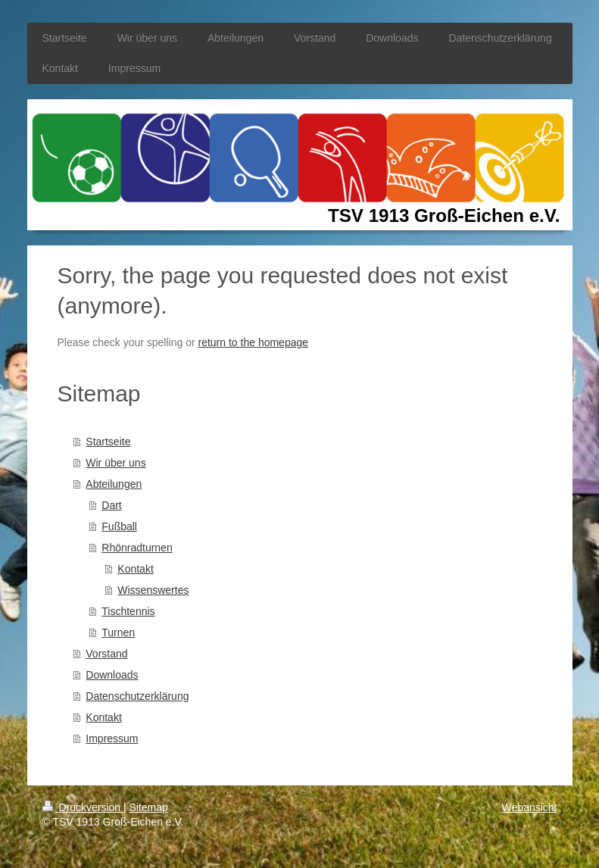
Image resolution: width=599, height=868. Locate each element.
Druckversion (83, 807)
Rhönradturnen (137, 548)
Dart (111, 505)
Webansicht (530, 807)
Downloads (112, 675)
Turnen (118, 632)
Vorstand (106, 654)
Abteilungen (114, 484)
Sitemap (149, 807)
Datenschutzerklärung (137, 696)
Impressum (112, 738)
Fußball (119, 526)
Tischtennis (128, 611)
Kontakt (135, 569)
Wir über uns (115, 463)
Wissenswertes (153, 590)
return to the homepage (254, 342)
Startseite (108, 442)
